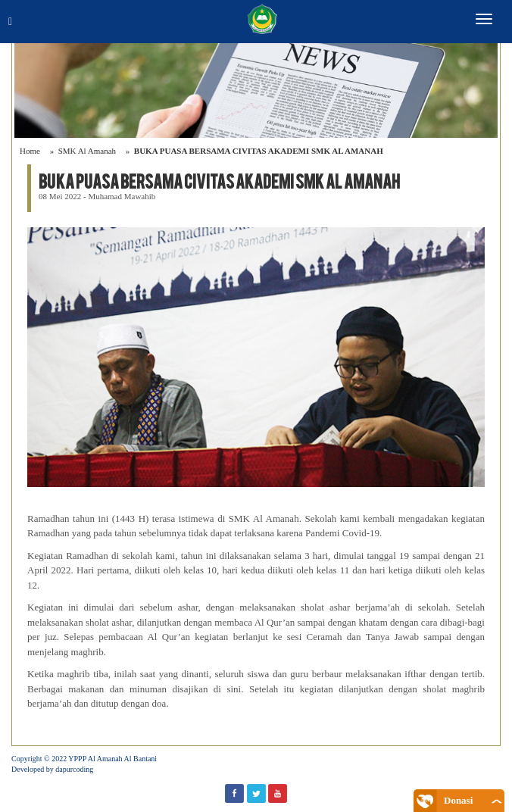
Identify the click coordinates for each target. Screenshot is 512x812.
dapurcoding (74, 769)
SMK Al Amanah (87, 151)
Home (30, 151)
